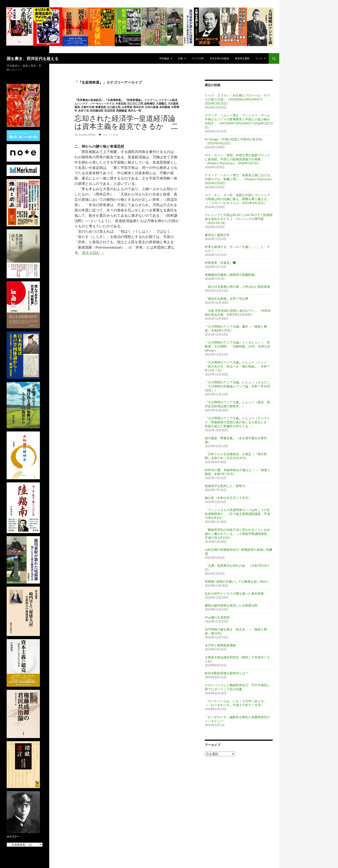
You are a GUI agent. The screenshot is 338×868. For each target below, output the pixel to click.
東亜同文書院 (242, 58)
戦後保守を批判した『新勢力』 (227, 486)
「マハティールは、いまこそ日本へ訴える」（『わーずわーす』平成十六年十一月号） (236, 703)
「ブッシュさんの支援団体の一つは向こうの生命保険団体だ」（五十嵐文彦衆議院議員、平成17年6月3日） (237, 514)
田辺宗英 (110, 111)
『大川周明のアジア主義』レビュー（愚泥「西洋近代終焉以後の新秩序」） (237, 404)
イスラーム (151, 100)
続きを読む (93, 252)
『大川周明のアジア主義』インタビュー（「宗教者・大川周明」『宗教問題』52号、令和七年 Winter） (238, 346)
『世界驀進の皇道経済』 (89, 100)
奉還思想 (101, 107)
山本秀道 (127, 107)
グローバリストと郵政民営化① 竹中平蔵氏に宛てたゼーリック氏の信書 (237, 687)
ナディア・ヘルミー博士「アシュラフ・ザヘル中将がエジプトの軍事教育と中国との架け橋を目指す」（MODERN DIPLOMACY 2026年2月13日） (239, 121)
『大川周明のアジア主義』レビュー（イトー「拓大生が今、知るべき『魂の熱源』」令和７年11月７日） (237, 366)
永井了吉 (84, 111)
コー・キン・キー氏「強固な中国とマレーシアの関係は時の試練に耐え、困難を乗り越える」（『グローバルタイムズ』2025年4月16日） (237, 199)
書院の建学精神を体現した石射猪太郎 (231, 605)
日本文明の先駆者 (219, 58)
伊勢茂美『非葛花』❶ (220, 263)
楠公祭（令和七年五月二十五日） (228, 498)
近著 (180, 58)
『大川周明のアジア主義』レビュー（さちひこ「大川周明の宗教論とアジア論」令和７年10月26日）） (238, 386)
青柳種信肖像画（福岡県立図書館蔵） (231, 275)
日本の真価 (152, 107)
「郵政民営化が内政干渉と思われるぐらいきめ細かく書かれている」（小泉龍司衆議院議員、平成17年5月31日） (237, 534)
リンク (259, 58)
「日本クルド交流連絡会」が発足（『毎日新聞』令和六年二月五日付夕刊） (236, 456)
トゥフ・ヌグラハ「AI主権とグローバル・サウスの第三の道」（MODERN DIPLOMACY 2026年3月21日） (237, 99)
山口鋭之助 (114, 107)
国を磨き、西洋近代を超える (33, 58)
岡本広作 (139, 107)
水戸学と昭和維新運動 (220, 645)
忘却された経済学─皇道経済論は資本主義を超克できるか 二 (126, 122)
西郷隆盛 (121, 111)
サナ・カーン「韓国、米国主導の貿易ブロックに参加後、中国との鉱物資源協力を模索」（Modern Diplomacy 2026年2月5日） (237, 159)
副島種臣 (150, 103)
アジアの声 (198, 58)
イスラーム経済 (168, 100)
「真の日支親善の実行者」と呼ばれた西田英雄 (237, 287)
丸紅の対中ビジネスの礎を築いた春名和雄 (234, 593)
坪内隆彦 (164, 58)
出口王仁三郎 (135, 103)
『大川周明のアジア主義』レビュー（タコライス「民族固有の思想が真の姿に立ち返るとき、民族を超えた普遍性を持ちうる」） (237, 422)
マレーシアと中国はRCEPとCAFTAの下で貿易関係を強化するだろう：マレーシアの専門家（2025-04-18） (239, 219)
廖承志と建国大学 (217, 235)
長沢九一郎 (135, 111)
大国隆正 (161, 103)
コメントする (110, 135)
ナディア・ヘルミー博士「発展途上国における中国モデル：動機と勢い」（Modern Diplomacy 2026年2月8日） (238, 179)
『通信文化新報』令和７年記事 (227, 299)
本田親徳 (165, 107)
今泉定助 (121, 103)
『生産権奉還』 (114, 100)
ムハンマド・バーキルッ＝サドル (94, 103)
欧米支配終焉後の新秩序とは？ (227, 673)
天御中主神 (88, 107)
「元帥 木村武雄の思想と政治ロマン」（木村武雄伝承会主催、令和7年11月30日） (238, 312)
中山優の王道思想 (217, 617)
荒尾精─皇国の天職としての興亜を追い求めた (237, 581)
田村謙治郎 (97, 111)
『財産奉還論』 (134, 100)
